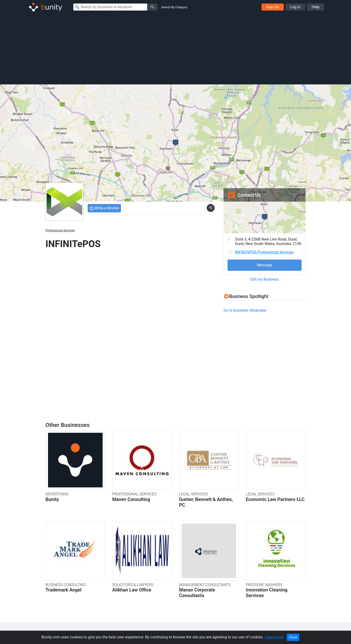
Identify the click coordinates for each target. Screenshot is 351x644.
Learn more (274, 637)
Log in (295, 7)
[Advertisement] (175, 49)
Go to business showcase (245, 310)
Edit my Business (264, 279)
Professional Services (60, 230)
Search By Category (174, 7)
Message (264, 265)
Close (293, 637)
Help (316, 7)
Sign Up (273, 7)
